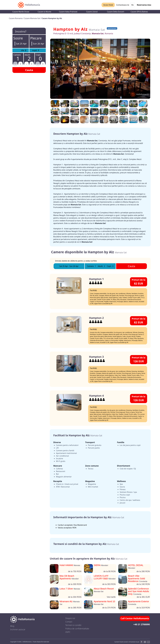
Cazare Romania (16, 18)
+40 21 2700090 (142, 624)
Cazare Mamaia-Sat (32, 18)
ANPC (68, 632)
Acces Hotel (108, 5)
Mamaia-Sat (97, 30)
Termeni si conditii (73, 625)
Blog (12, 626)
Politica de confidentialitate (77, 629)
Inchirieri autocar (18, 629)
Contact (69, 622)
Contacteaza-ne (123, 5)
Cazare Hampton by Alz (52, 18)
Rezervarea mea (144, 5)
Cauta (29, 70)
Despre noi (70, 618)
